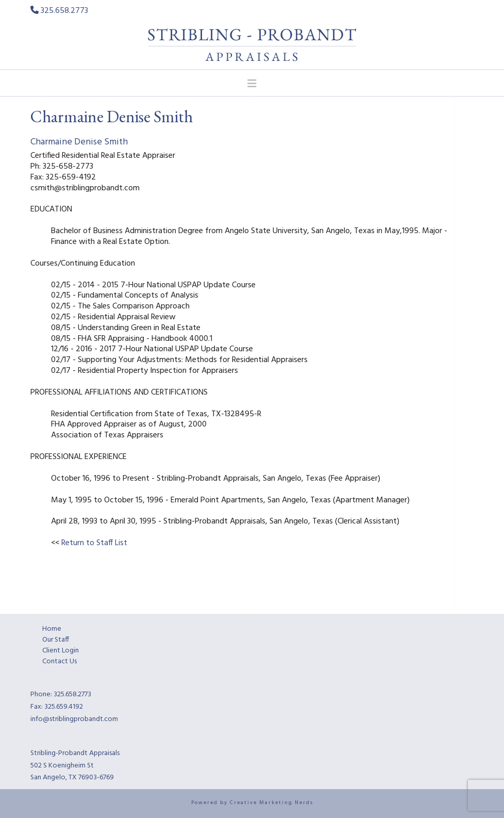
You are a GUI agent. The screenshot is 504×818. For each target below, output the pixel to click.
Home (52, 629)
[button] (252, 84)
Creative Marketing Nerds (272, 803)
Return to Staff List (94, 543)
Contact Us (60, 661)
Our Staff (56, 640)
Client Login (61, 651)
